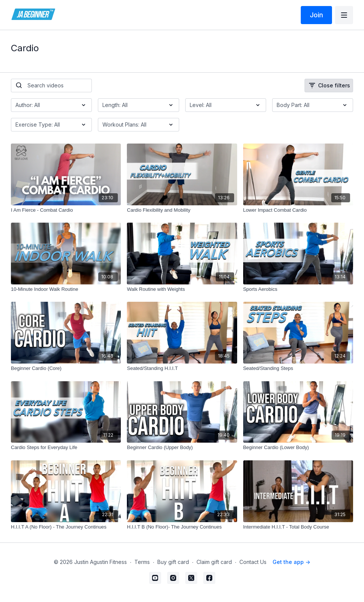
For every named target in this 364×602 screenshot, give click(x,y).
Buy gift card (173, 562)
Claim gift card (214, 562)
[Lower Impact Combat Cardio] (298, 210)
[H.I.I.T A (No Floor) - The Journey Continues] (66, 527)
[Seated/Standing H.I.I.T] (182, 368)
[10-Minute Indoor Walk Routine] (66, 289)
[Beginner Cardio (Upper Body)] (182, 448)
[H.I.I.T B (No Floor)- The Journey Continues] (182, 527)
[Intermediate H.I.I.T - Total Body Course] (298, 527)
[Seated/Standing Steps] (298, 368)
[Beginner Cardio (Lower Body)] (298, 448)
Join (316, 15)
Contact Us (253, 562)
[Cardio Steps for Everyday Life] (66, 448)
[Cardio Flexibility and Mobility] (182, 210)
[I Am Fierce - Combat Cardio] (66, 210)
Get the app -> (291, 562)
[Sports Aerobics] (298, 289)
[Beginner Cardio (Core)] (66, 368)
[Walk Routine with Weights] (182, 289)
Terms (142, 562)
